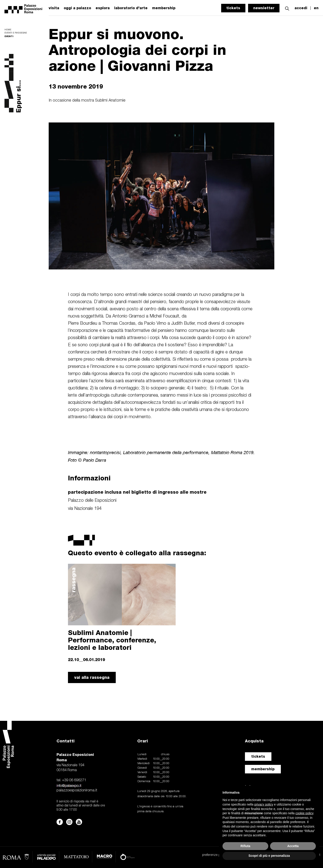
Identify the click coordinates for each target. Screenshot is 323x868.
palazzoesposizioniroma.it (77, 790)
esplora (103, 8)
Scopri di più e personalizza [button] (269, 856)
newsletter (264, 8)
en (316, 8)
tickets (233, 8)
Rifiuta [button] (245, 846)
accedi (301, 8)
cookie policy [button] (304, 813)
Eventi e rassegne (16, 33)
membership (263, 769)
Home (8, 30)
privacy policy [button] (264, 804)
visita (54, 8)
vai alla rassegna (92, 677)
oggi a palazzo (77, 8)
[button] (287, 8)
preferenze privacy (215, 855)
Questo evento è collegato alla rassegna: (137, 553)
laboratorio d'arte (131, 8)
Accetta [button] (293, 846)
